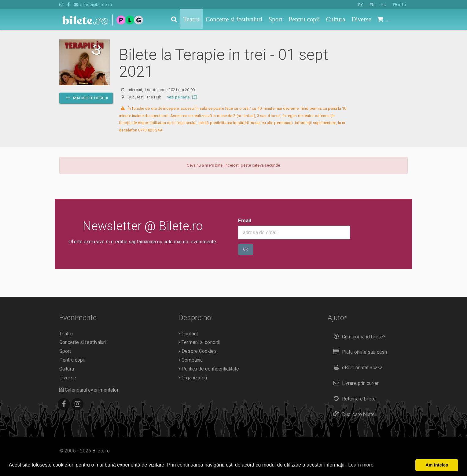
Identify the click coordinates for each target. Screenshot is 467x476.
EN (372, 5)
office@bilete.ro (93, 5)
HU (384, 5)
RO (361, 5)
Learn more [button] (361, 465)
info (400, 5)
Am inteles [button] (437, 465)
